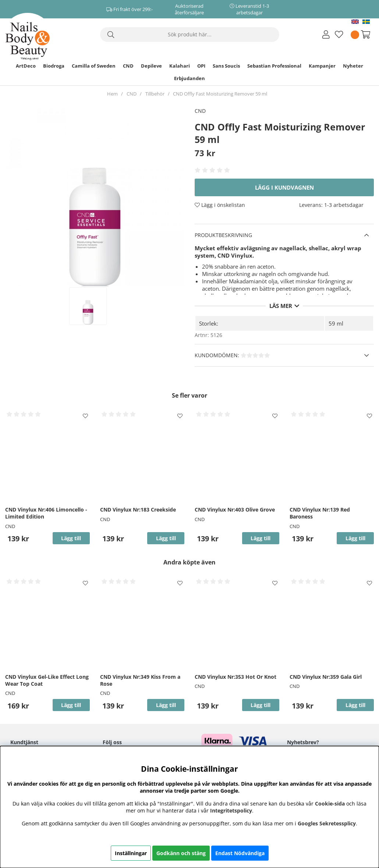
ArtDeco (26, 66)
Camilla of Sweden (94, 66)
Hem (112, 94)
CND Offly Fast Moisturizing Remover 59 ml (220, 94)
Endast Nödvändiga (240, 853)
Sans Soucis (226, 66)
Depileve (151, 66)
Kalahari (180, 66)
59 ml (336, 323)
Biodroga (54, 66)
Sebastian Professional (274, 66)
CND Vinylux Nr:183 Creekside (138, 510)
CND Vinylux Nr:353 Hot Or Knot (235, 677)
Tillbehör (155, 94)
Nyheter (353, 66)
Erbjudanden (189, 78)
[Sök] (190, 35)
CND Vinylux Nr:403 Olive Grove (235, 510)
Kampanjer (322, 66)
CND (128, 66)
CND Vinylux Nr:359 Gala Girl (326, 677)
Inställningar (131, 853)
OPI (201, 66)
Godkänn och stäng (181, 853)
